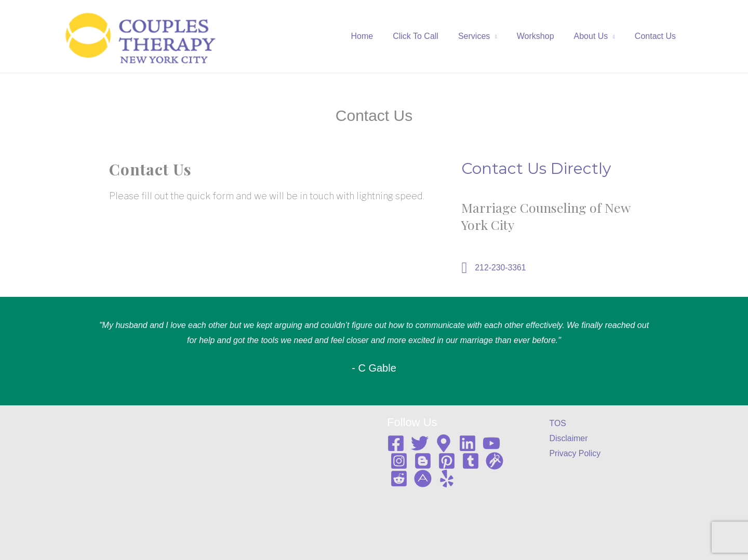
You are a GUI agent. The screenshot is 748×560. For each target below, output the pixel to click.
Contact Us (657, 36)
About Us (596, 36)
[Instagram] (399, 461)
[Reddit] (399, 479)
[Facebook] (396, 443)
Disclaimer (569, 438)
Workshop (543, 36)
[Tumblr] (471, 461)
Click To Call (430, 36)
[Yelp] (447, 479)
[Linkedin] (468, 443)
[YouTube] (491, 443)
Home (379, 36)
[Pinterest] (447, 461)
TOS (558, 423)
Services (485, 36)
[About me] (423, 479)
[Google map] (444, 443)
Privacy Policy (576, 454)
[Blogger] (423, 461)
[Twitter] (420, 443)
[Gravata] (495, 461)
